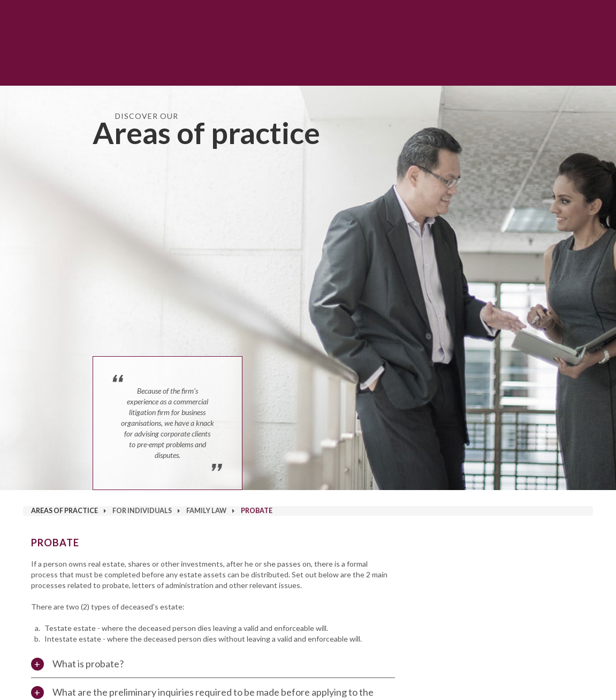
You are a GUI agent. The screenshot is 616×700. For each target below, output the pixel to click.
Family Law (206, 511)
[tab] (213, 664)
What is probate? (88, 664)
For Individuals (142, 511)
